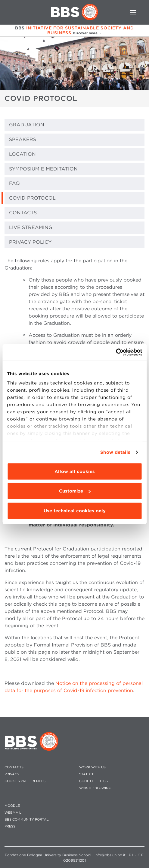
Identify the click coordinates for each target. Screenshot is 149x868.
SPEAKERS (23, 139)
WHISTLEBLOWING (95, 788)
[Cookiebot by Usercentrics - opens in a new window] (116, 352)
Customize (75, 491)
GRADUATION (27, 125)
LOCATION (22, 154)
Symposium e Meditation (43, 169)
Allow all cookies (75, 471)
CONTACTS (23, 213)
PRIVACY (12, 774)
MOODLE (12, 806)
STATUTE (87, 774)
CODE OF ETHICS (93, 781)
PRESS (10, 826)
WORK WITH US (92, 767)
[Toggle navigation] (133, 12)
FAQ (14, 183)
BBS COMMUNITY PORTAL (27, 820)
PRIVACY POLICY (30, 242)
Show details (115, 452)
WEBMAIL (13, 813)
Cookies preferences (25, 781)
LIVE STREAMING (31, 227)
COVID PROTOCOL (32, 198)
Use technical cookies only (75, 511)
